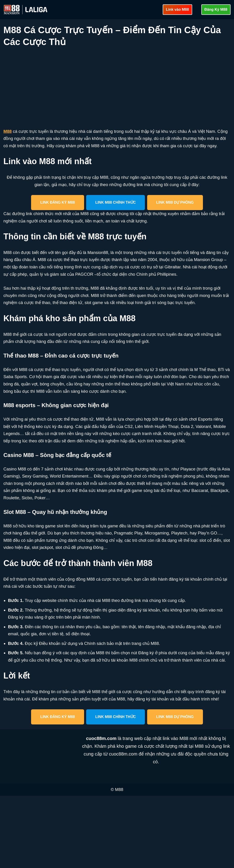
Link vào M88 (177, 9)
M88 (8, 132)
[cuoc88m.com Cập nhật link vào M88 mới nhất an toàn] (26, 10)
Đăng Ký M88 (216, 9)
